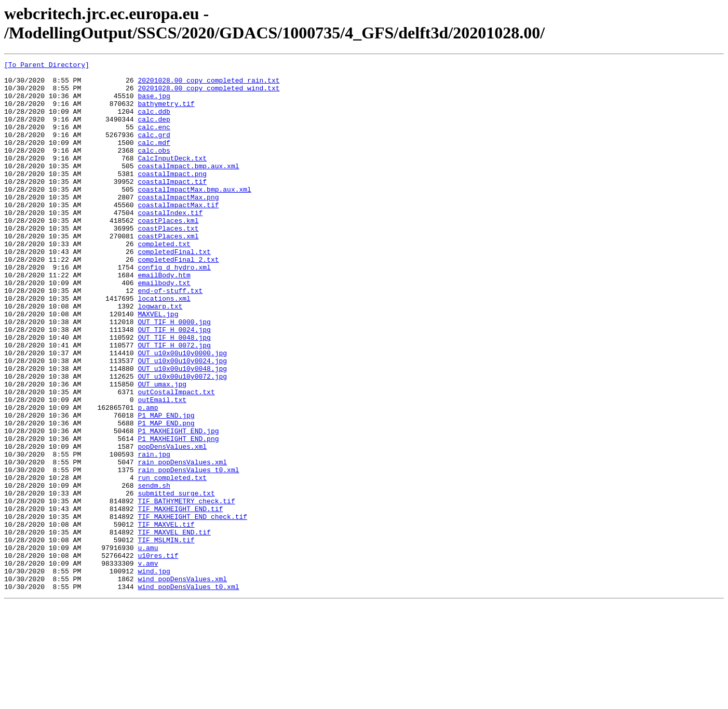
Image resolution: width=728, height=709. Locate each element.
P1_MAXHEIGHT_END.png (178, 515)
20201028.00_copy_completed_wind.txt (208, 94)
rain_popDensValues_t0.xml (188, 552)
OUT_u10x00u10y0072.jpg (182, 440)
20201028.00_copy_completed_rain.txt (208, 85)
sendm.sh (154, 571)
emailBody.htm (164, 318)
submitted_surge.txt (176, 580)
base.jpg (154, 103)
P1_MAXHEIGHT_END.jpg (178, 505)
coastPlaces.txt (168, 262)
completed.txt (164, 281)
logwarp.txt (160, 356)
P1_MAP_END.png (166, 496)
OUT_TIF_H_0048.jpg (174, 393)
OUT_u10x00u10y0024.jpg (182, 421)
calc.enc (154, 141)
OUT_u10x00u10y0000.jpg (182, 412)
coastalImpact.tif (172, 206)
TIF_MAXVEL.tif (166, 618)
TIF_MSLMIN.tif (166, 636)
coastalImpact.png (172, 197)
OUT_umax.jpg (162, 449)
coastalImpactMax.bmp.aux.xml (194, 216)
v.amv (148, 664)
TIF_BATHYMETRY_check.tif (186, 590)
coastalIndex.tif (170, 244)
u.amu (148, 646)
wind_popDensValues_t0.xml (188, 692)
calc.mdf (154, 159)
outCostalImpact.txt (176, 459)
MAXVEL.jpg (158, 365)
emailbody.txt (164, 328)
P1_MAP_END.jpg (166, 487)
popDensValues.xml (172, 524)
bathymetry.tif (166, 113)
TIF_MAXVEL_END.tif (174, 627)
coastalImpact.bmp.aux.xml (188, 188)
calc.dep (154, 131)
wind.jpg (154, 674)
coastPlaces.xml (168, 272)
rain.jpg (154, 533)
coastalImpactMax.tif (178, 234)
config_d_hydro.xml (174, 309)
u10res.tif (158, 655)
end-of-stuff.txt (170, 337)
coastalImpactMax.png (178, 225)
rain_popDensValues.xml (182, 543)
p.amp (148, 477)
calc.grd (154, 150)
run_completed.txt (172, 561)
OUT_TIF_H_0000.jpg (174, 374)
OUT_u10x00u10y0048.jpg (182, 431)
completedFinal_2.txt (178, 300)
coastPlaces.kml (168, 253)
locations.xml (164, 346)
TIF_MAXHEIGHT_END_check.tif (192, 608)
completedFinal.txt (174, 290)
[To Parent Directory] (47, 66)
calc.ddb (154, 122)
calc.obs (154, 169)
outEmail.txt (162, 468)
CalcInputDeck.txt (172, 178)
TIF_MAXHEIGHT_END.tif (180, 599)
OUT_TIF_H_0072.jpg (174, 403)
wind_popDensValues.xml (182, 683)
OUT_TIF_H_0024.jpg (174, 384)
